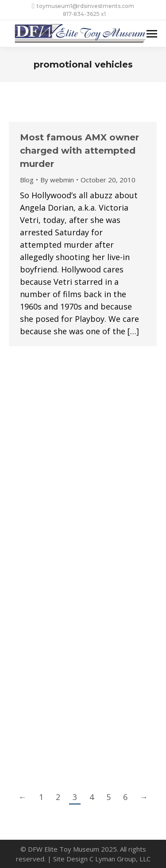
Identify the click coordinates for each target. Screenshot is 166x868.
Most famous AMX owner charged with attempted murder (79, 151)
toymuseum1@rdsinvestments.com (83, 6)
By (57, 180)
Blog (27, 180)
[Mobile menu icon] (152, 34)
